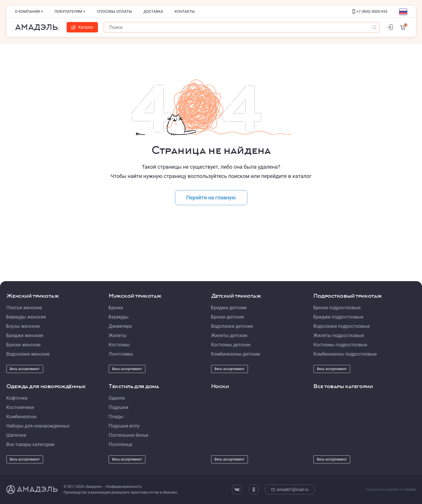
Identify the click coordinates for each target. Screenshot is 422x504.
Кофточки (17, 398)
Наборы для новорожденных (38, 426)
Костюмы (119, 345)
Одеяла (117, 398)
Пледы (116, 417)
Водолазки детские (232, 326)
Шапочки (16, 435)
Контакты (185, 11)
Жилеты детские (229, 335)
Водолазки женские (28, 354)
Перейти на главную (211, 198)
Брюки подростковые (337, 308)
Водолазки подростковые (341, 326)
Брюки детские (228, 317)
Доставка (154, 11)
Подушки (118, 407)
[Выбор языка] (403, 12)
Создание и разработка (391, 490)
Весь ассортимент (25, 369)
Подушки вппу (124, 426)
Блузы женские (23, 326)
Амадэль (36, 27)
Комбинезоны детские (236, 354)
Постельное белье (128, 435)
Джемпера (120, 326)
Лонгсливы (121, 354)
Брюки (116, 308)
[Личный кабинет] (390, 27)
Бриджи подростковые (338, 317)
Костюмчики (20, 407)
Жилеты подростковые (339, 335)
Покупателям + (70, 11)
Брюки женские (24, 345)
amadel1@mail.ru (290, 490)
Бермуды (119, 317)
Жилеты (118, 335)
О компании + (29, 11)
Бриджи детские (229, 308)
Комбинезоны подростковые (345, 354)
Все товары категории (30, 444)
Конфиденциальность (124, 487)
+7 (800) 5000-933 (370, 11)
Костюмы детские (231, 345)
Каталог (82, 27)
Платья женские (24, 308)
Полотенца (120, 444)
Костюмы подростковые (340, 345)
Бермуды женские (26, 317)
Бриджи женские (25, 335)
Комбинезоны (22, 417)
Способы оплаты (115, 11)
